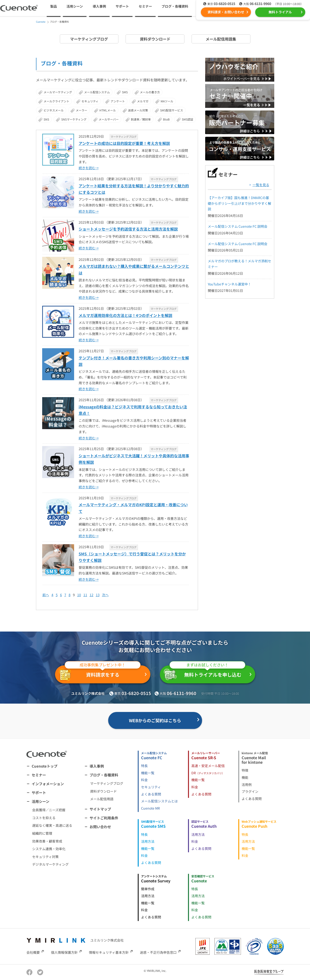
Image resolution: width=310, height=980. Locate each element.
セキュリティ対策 (45, 857)
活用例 (247, 785)
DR (208, 773)
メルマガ (143, 101)
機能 (245, 777)
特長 (144, 766)
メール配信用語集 (221, 39)
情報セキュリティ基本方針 (109, 952)
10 (79, 595)
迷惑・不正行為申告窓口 (158, 952)
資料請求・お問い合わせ (226, 12)
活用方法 (148, 841)
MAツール (167, 101)
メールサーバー (109, 119)
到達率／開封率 (141, 119)
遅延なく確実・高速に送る (52, 825)
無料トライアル (280, 12)
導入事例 (99, 6)
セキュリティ (90, 101)
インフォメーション (48, 784)
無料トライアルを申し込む (205, 673)
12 (91, 595)
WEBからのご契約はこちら (155, 720)
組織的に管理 (42, 833)
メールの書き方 (150, 92)
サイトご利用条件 (104, 818)
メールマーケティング (58, 92)
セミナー (145, 6)
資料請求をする (100, 673)
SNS (46, 119)
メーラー (81, 110)
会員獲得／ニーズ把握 (49, 810)
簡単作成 (148, 889)
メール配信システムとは (159, 801)
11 (85, 595)
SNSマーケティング (74, 119)
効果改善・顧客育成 (47, 841)
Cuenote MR (150, 808)
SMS (125, 92)
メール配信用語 (102, 799)
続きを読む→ (89, 168)
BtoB (166, 119)
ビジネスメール (54, 110)
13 (98, 595)
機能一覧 (148, 773)
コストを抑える (44, 818)
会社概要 (33, 952)
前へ (46, 595)
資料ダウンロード (155, 39)
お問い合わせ (100, 827)
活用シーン (41, 801)
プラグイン (250, 791)
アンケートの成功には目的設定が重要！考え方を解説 (124, 143)
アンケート (118, 101)
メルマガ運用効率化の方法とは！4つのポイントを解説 (125, 315)
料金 (144, 780)
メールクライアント (56, 101)
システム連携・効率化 (49, 849)
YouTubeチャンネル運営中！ (229, 284)
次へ (105, 595)
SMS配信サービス (172, 110)
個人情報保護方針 (64, 952)
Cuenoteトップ (45, 766)
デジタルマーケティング (50, 864)
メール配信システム (97, 92)
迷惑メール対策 (138, 110)
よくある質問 (151, 794)
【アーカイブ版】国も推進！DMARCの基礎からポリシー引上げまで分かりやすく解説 (239, 203)
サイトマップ (100, 809)
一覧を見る (261, 185)
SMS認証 (188, 119)
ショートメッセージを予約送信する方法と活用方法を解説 (128, 229)
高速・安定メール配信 (208, 766)
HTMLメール (108, 110)
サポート (122, 6)
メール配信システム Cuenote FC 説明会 (238, 226)
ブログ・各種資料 (104, 775)
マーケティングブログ (89, 39)
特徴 (245, 770)
